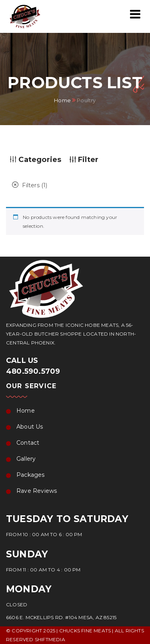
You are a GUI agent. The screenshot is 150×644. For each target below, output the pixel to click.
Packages (31, 475)
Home (62, 100)
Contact (28, 443)
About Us (30, 427)
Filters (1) (30, 185)
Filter (84, 160)
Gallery (26, 459)
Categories (36, 160)
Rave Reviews (37, 491)
